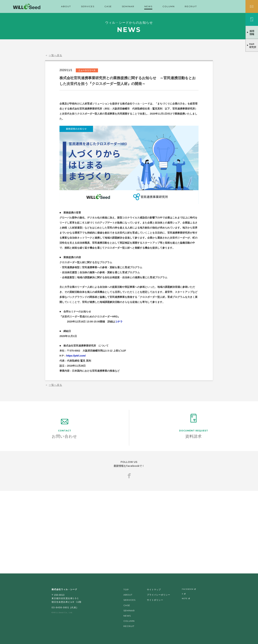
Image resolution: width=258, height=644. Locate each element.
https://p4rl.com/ (76, 356)
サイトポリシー (155, 600)
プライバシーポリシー (159, 595)
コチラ (119, 322)
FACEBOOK (188, 589)
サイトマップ (154, 590)
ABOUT (66, 6)
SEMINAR (128, 6)
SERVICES (88, 6)
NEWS (148, 6)
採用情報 (252, 33)
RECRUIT (191, 6)
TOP (126, 590)
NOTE (185, 598)
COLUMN (169, 6)
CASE (108, 6)
